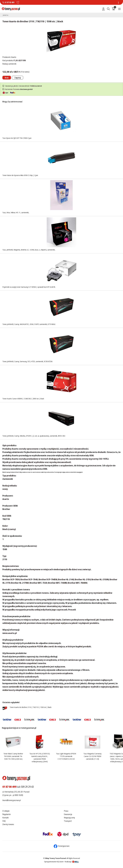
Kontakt (6, 818)
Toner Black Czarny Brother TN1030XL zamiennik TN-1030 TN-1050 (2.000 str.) (13, 756)
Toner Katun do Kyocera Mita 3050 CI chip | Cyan (20, 175)
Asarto (14, 57)
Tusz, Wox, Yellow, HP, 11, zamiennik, (16, 212)
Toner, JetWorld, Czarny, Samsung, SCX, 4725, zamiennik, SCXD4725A (27, 361)
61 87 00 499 (9, 2)
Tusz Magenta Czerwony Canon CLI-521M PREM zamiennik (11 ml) (92, 756)
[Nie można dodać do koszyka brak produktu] (7, 78)
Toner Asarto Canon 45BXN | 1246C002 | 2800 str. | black (23, 399)
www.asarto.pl (10, 633)
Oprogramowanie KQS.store (54, 862)
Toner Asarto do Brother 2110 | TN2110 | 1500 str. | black (30, 707)
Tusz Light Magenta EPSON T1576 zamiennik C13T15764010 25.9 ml (66, 756)
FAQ (4, 821)
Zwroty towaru (8, 824)
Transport (68, 821)
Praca (66, 811)
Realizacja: (72, 862)
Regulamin (7, 814)
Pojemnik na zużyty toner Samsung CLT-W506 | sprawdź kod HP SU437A (29, 287)
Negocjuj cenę (69, 818)
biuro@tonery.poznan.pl (12, 800)
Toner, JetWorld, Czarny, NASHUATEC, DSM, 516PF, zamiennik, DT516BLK (29, 324)
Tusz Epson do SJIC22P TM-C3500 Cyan (17, 138)
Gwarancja (68, 814)
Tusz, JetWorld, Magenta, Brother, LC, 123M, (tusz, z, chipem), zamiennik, (29, 250)
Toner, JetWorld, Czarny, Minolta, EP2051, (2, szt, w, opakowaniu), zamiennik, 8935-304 (34, 436)
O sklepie (6, 811)
